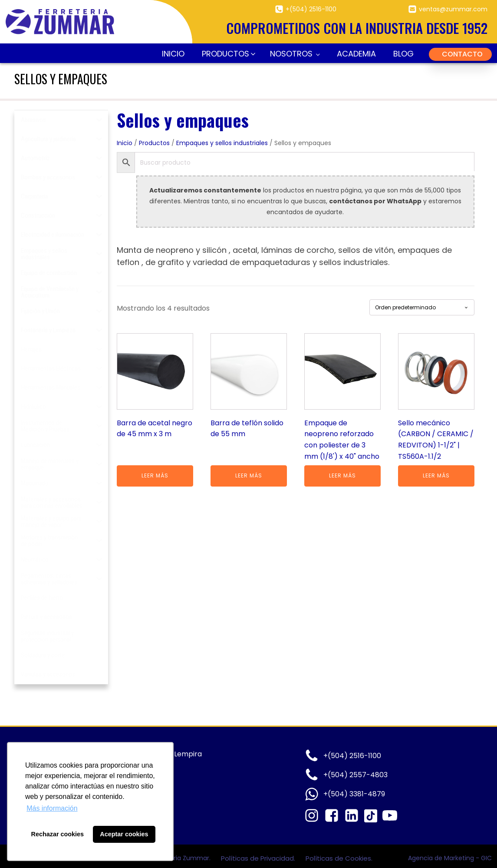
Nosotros (291, 54)
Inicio (173, 54)
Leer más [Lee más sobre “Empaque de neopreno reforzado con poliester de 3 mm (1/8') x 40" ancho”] (342, 475)
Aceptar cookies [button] (124, 834)
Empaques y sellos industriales (222, 143)
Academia (356, 54)
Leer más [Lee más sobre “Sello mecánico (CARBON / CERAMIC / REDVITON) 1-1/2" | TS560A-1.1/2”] (436, 475)
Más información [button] (52, 808)
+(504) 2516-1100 (311, 9)
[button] (227, 54)
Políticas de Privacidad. (259, 858)
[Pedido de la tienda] (422, 307)
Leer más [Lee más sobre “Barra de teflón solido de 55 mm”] (249, 475)
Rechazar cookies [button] (58, 834)
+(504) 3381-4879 (354, 794)
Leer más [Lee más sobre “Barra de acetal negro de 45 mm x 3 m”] (155, 475)
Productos (154, 143)
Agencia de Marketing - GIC (450, 858)
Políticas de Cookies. (339, 858)
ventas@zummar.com (453, 9)
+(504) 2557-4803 (355, 775)
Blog (403, 54)
